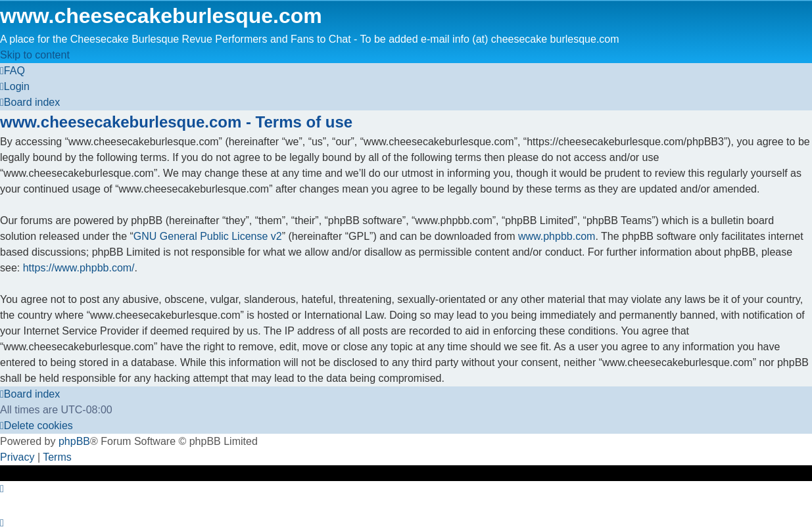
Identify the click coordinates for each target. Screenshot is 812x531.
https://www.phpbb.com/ (79, 268)
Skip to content (35, 55)
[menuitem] (12, 71)
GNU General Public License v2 (208, 236)
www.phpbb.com (557, 236)
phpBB (74, 441)
